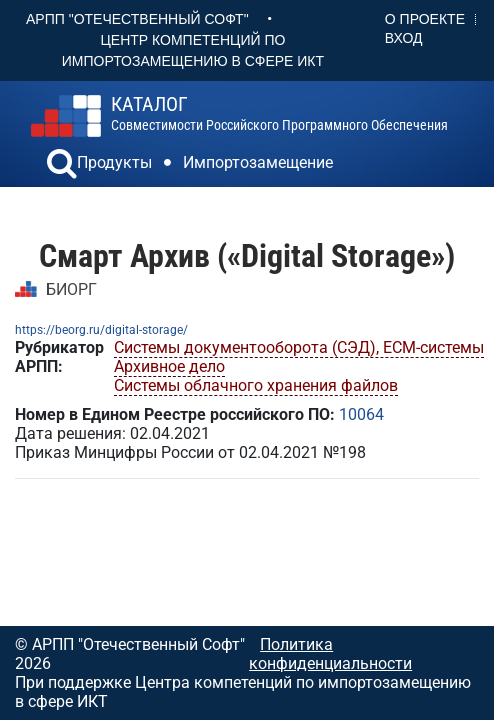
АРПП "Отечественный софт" (137, 19)
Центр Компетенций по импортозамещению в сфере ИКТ (193, 50)
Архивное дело (169, 366)
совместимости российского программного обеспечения (279, 114)
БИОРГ (71, 289)
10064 (361, 414)
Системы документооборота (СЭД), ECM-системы (299, 347)
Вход (404, 38)
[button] (62, 166)
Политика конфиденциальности (330, 654)
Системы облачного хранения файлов (256, 385)
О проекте (425, 19)
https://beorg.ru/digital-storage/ (101, 330)
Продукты (114, 162)
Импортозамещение (258, 162)
